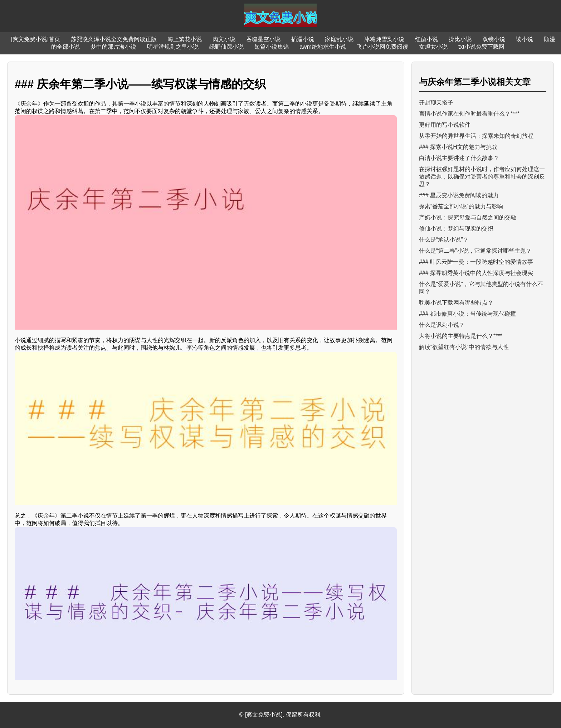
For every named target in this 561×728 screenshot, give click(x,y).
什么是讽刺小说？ (442, 325)
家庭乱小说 (339, 39)
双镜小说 (494, 39)
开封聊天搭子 (436, 103)
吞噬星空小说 (263, 39)
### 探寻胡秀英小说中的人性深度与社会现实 (476, 273)
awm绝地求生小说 (323, 47)
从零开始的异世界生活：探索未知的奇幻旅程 (476, 136)
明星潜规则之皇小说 (173, 47)
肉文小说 (224, 39)
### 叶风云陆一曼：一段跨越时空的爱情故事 (476, 262)
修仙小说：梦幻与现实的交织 (456, 229)
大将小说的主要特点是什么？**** (461, 336)
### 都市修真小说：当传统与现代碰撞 (467, 314)
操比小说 (460, 39)
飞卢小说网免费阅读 (382, 47)
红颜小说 (426, 39)
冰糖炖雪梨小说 (384, 39)
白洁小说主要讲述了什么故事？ (459, 158)
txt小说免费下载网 (481, 47)
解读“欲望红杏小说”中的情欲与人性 (464, 347)
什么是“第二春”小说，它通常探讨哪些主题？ (475, 251)
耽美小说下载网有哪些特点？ (456, 303)
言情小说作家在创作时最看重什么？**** (469, 114)
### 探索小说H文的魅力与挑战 (458, 147)
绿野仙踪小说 (226, 47)
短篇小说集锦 (272, 47)
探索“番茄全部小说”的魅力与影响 (461, 206)
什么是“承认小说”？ (444, 240)
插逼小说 (303, 39)
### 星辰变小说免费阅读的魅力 (459, 195)
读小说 (525, 39)
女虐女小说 (433, 47)
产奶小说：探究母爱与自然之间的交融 (468, 217)
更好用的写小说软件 (445, 125)
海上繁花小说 (185, 39)
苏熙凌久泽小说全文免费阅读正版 (114, 39)
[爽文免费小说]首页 (36, 39)
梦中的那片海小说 (113, 47)
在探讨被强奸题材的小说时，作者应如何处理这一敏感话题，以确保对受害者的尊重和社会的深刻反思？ (482, 177)
